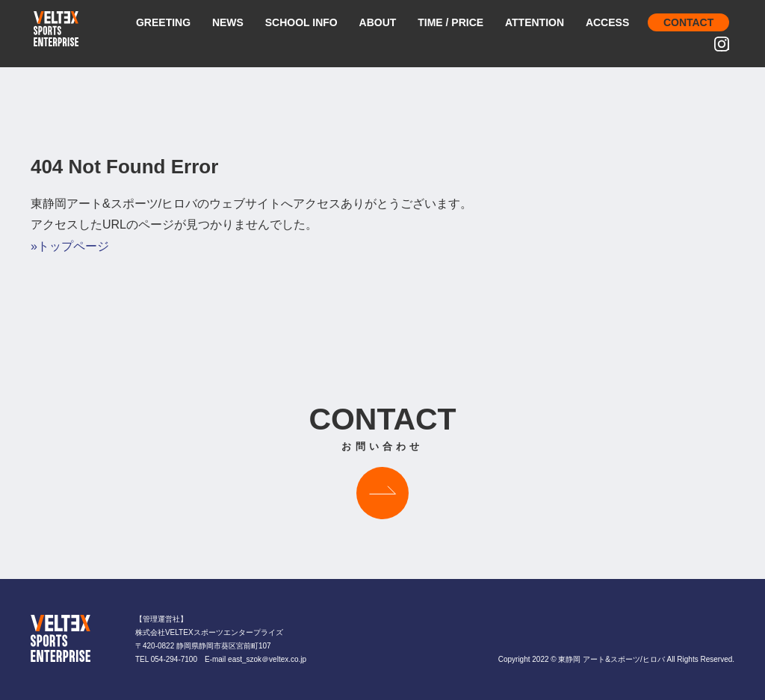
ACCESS (607, 22)
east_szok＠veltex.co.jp (267, 659)
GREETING (163, 22)
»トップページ (70, 246)
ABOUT (378, 22)
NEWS (228, 22)
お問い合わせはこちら (382, 493)
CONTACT (688, 22)
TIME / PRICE (450, 22)
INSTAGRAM (728, 46)
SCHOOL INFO (301, 22)
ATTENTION (535, 22)
